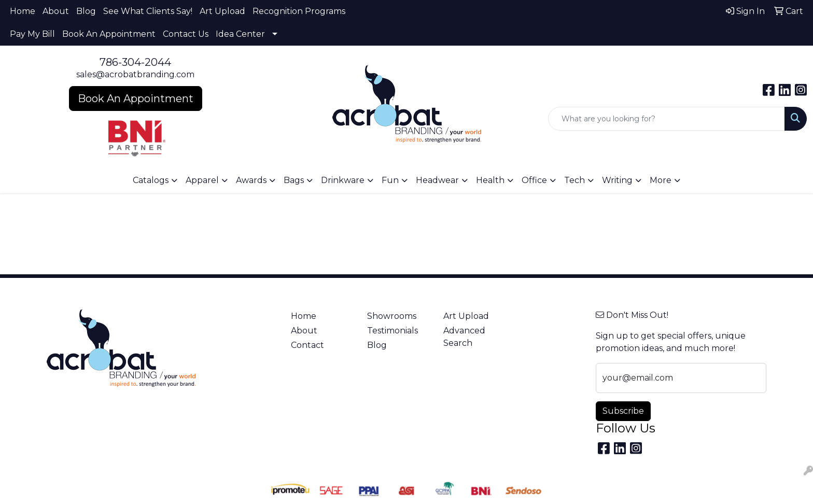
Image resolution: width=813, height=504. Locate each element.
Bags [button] (294, 180)
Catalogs (151, 180)
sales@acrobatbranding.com (135, 74)
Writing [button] (617, 180)
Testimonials (393, 331)
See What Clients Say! (148, 11)
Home (23, 11)
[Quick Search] (667, 119)
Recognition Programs (299, 11)
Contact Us (186, 34)
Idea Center (240, 34)
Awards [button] (251, 180)
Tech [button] (574, 180)
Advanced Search (464, 337)
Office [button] (534, 180)
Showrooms (392, 316)
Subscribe (623, 411)
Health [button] (490, 180)
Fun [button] (390, 180)
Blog (86, 11)
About (56, 11)
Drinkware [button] (343, 180)
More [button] (661, 180)
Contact (307, 345)
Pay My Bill (32, 34)
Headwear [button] (437, 180)
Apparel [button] (202, 180)
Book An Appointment (109, 34)
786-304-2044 (135, 62)
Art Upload (222, 11)
